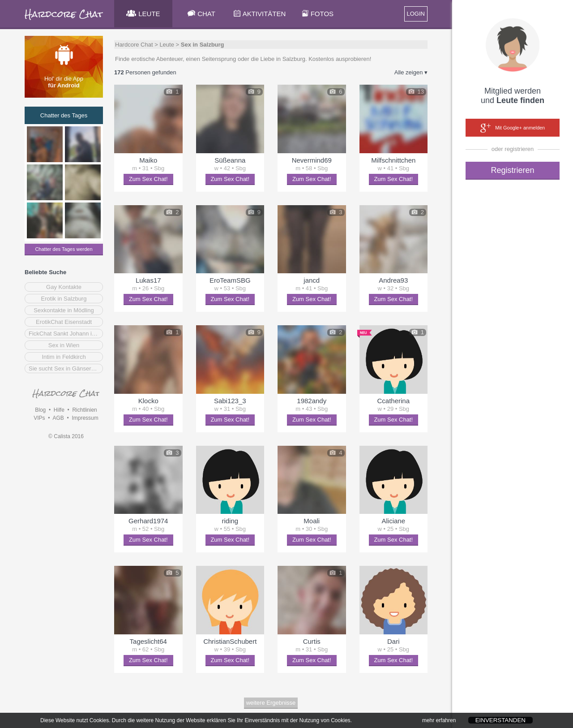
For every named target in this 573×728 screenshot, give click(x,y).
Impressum (85, 418)
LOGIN (416, 14)
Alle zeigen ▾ (411, 72)
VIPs (39, 418)
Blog (40, 410)
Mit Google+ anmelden (513, 128)
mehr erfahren (439, 723)
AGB (58, 418)
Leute (167, 45)
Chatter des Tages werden (64, 249)
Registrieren (512, 170)
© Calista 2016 (66, 436)
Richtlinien (84, 410)
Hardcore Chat (134, 45)
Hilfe (59, 410)
